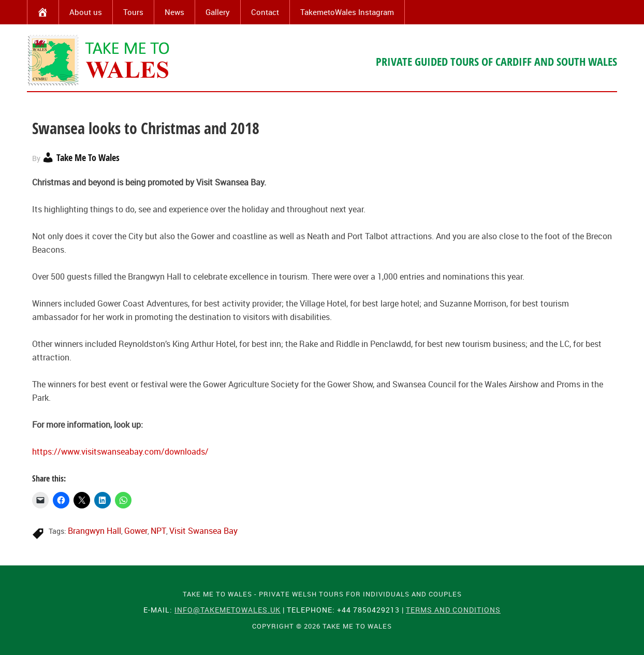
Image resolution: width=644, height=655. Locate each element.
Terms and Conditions (453, 610)
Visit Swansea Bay (203, 531)
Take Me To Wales (99, 60)
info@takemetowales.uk (228, 610)
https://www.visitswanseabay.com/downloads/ (120, 452)
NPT (158, 531)
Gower (136, 531)
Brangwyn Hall (94, 531)
